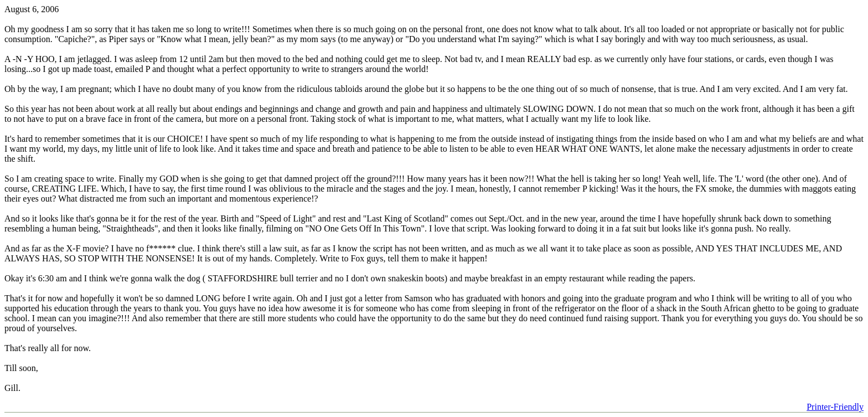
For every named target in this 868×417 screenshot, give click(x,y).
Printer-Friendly (835, 407)
